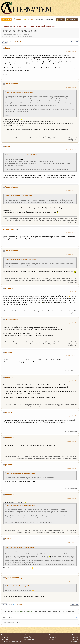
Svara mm (74, 42)
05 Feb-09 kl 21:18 (71, 254)
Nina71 (8, 539)
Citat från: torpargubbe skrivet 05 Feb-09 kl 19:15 (21, 259)
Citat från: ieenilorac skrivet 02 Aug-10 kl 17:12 (21, 505)
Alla (21, 42)
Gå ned (4, 42)
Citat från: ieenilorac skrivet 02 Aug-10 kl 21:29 (21, 473)
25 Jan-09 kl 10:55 (71, 87)
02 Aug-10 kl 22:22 (71, 468)
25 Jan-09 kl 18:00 (71, 190)
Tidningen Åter (5, 635)
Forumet (75, 635)
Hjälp (71, 642)
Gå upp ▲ (76, 642)
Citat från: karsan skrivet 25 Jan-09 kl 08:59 (20, 92)
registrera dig (18, 612)
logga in (29, 612)
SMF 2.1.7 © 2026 (6, 642)
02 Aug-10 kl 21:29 (71, 441)
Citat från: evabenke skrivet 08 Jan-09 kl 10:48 (20, 547)
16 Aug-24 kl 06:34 (71, 542)
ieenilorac (9, 377)
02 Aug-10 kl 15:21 (71, 323)
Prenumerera (5, 637)
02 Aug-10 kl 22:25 (71, 498)
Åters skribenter (29, 635)
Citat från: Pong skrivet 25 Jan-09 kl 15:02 (19, 195)
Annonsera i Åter (29, 639)
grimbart (9, 352)
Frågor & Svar (53, 637)
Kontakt (51, 639)
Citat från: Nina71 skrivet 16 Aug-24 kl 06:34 (20, 586)
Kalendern (75, 637)
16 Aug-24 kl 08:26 (71, 581)
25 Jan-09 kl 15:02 (71, 150)
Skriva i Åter (28, 637)
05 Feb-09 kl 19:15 (71, 233)
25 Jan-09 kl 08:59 (71, 51)
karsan (8, 48)
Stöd (50, 635)
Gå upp (4, 605)
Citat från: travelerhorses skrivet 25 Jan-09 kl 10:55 (22, 155)
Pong (7, 146)
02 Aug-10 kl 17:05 (71, 356)
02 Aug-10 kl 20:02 (71, 416)
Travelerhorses (12, 84)
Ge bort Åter (5, 639)
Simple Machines (16, 642)
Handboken (75, 639)
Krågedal (9, 289)
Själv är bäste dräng (14, 578)
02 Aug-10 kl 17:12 (71, 381)
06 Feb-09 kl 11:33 (71, 292)
